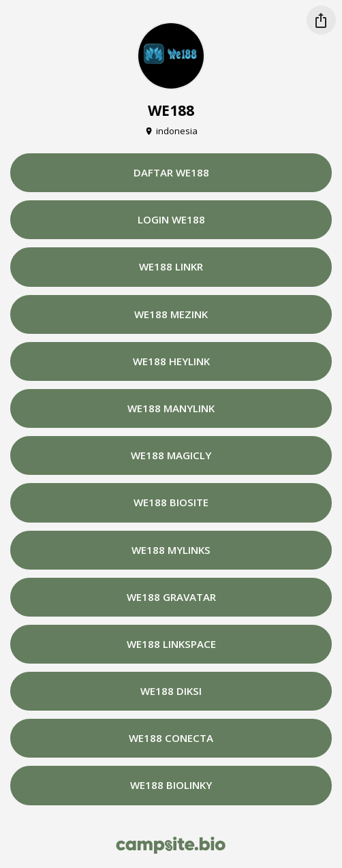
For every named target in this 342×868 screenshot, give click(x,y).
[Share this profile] (321, 20)
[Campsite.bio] (171, 845)
